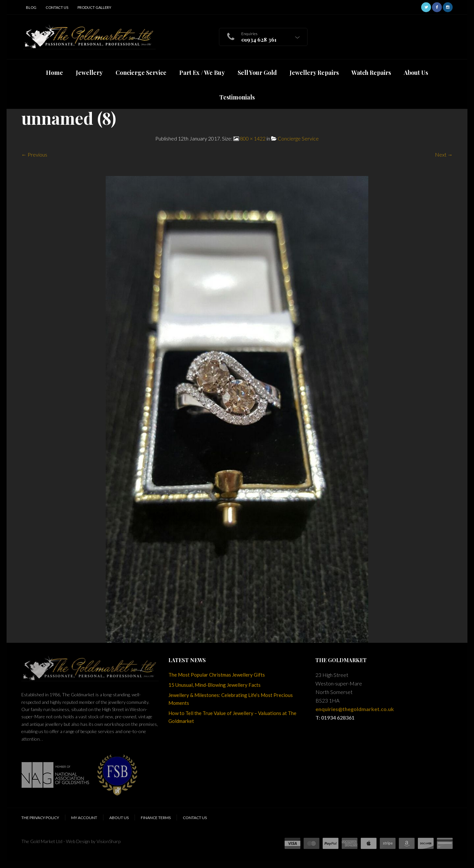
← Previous (34, 154)
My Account (84, 818)
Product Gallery (94, 7)
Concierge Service (298, 138)
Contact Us (57, 7)
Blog (31, 7)
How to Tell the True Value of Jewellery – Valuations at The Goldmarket (232, 717)
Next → (444, 154)
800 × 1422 (253, 138)
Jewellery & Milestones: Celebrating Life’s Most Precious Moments (231, 699)
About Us (119, 818)
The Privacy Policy (40, 818)
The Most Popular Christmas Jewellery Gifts (217, 675)
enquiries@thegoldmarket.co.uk (355, 709)
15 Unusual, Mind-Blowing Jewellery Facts (215, 685)
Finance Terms (156, 818)
